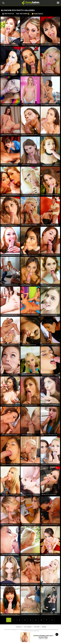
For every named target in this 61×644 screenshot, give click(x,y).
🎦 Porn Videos (37, 14)
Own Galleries (28, 627)
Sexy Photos (8, 14)
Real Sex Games (23, 14)
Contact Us (19, 627)
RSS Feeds (37, 627)
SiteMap (44, 627)
